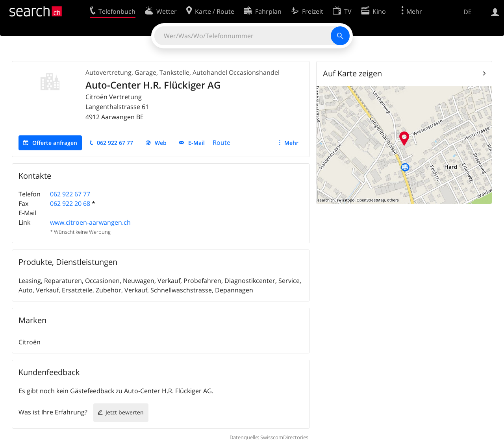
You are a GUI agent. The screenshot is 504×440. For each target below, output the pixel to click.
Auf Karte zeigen (352, 73)
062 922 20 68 (70, 203)
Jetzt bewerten (125, 412)
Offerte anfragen (55, 143)
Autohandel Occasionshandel (236, 72)
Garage (145, 72)
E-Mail (196, 143)
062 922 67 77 (115, 143)
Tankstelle (174, 72)
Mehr (291, 143)
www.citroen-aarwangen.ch (90, 222)
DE (468, 12)
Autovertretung (108, 72)
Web (161, 143)
